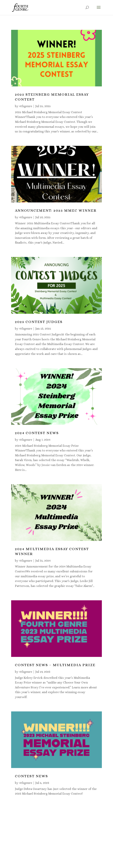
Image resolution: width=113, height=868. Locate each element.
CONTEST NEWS (31, 776)
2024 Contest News (37, 433)
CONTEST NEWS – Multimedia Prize (55, 665)
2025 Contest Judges (39, 322)
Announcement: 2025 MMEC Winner (56, 210)
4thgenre (26, 106)
